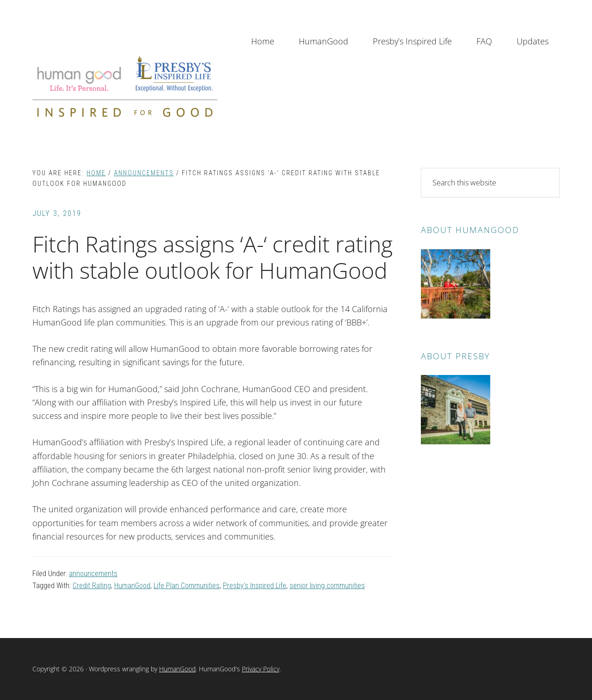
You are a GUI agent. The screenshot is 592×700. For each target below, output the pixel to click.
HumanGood (132, 586)
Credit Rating (92, 586)
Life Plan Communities (187, 586)
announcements (93, 574)
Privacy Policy (261, 669)
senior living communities (327, 586)
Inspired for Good (125, 86)
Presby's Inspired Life (255, 586)
